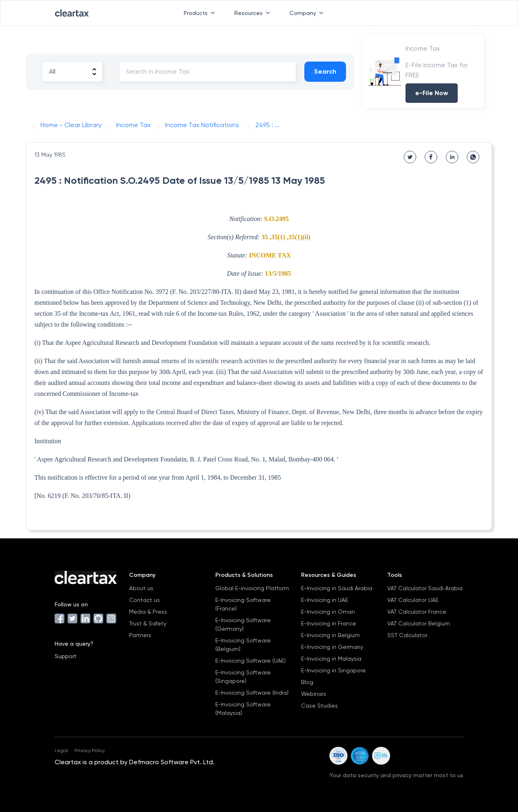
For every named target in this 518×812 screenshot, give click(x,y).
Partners (140, 635)
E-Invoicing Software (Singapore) (243, 677)
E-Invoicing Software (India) (252, 693)
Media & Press (148, 612)
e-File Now (432, 93)
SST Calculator (407, 635)
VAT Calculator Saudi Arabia (425, 588)
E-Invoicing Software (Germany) (243, 624)
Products (201, 13)
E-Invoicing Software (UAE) (251, 661)
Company (308, 13)
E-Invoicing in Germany (332, 647)
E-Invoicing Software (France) (243, 604)
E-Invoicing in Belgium (330, 635)
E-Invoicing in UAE (325, 600)
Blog (307, 682)
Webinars (314, 694)
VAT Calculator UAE (413, 600)
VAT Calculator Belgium (419, 623)
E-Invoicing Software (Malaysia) (243, 709)
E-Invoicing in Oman (328, 612)
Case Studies (320, 706)
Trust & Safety (148, 623)
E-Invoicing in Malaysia (331, 659)
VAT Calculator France (417, 612)
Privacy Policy (90, 750)
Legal (61, 750)
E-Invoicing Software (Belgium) (243, 645)
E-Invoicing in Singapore (333, 670)
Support (66, 656)
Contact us (144, 600)
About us (141, 588)
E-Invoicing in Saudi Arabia (337, 588)
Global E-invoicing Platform (252, 588)
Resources (254, 13)
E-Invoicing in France (329, 623)
